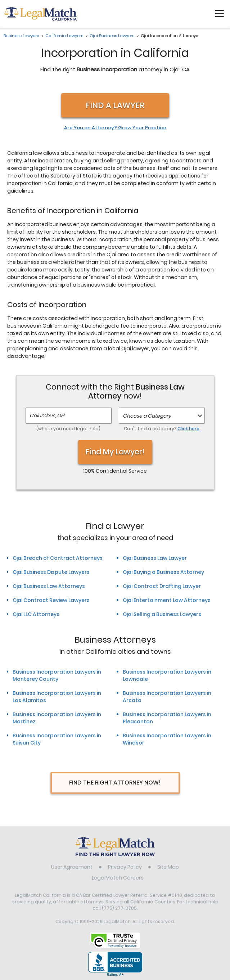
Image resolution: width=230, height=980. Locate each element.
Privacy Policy (125, 867)
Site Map (168, 867)
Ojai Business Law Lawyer (155, 558)
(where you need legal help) (68, 429)
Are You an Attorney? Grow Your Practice (115, 128)
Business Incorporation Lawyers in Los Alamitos (57, 697)
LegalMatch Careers (118, 878)
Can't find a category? (162, 429)
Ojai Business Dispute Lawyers (51, 572)
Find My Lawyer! (115, 452)
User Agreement (72, 867)
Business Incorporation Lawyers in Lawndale (167, 675)
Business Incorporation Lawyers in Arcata (167, 697)
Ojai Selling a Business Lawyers (162, 614)
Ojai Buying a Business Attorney (163, 572)
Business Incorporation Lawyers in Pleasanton (167, 718)
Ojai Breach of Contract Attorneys (58, 558)
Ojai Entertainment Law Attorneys (167, 600)
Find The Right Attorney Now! (115, 783)
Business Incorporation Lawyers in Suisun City (57, 739)
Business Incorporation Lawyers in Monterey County (57, 675)
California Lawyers (64, 36)
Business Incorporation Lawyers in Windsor (167, 739)
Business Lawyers (21, 36)
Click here (188, 429)
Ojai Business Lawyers (112, 36)
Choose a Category (147, 416)
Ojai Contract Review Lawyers (51, 600)
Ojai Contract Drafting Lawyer (162, 586)
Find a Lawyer (115, 105)
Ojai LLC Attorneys (36, 614)
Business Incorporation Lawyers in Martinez (57, 718)
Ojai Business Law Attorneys (49, 586)
